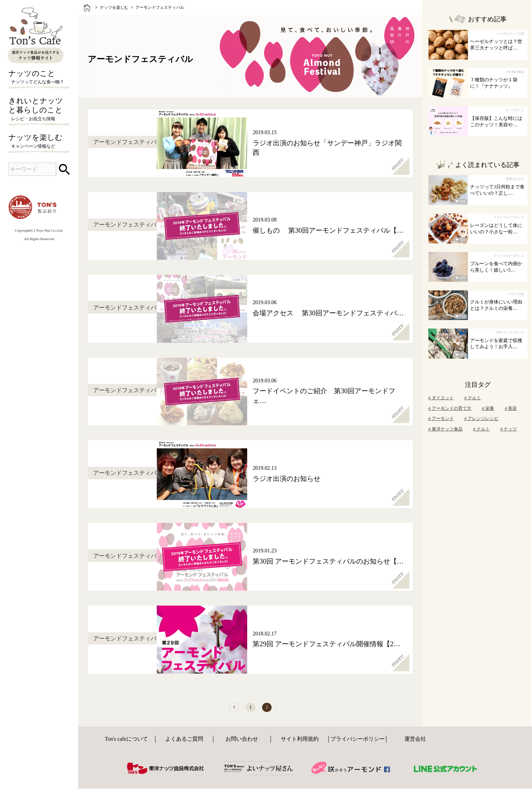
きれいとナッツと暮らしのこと (39, 110)
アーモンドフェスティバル (160, 7)
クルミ (473, 398)
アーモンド (441, 418)
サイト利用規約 (300, 745)
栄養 (488, 408)
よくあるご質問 (184, 745)
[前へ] (227, 711)
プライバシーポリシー (358, 745)
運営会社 (415, 745)
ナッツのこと (39, 78)
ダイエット (441, 398)
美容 (511, 408)
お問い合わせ (242, 745)
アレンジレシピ (481, 418)
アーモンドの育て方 (450, 408)
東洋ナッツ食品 (445, 429)
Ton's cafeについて (126, 745)
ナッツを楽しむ (39, 142)
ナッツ (508, 429)
